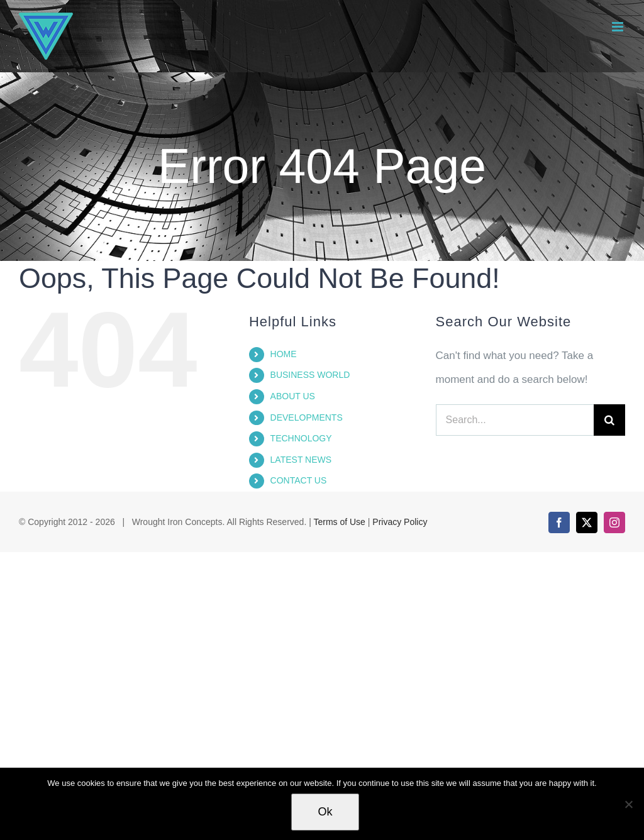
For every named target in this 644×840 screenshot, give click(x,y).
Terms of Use (339, 522)
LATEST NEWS (301, 460)
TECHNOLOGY (301, 438)
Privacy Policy (400, 522)
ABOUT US (293, 396)
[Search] (609, 420)
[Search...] (515, 420)
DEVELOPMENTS (307, 417)
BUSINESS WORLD (310, 375)
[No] (628, 804)
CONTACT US (299, 480)
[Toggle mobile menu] (619, 27)
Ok (325, 812)
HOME (284, 354)
